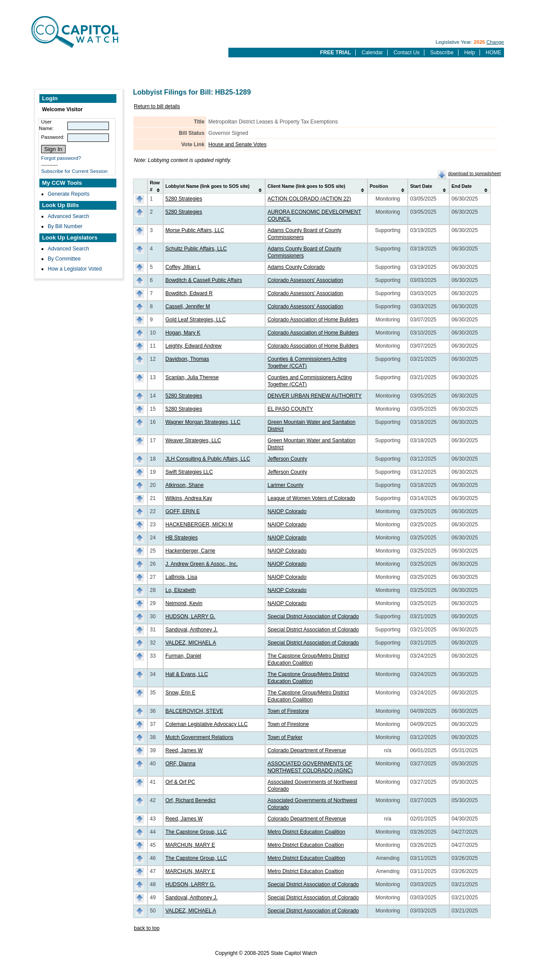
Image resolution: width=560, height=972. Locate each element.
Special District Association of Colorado (313, 616)
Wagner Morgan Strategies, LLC (203, 422)
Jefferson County (287, 459)
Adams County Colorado (296, 267)
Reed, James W (184, 750)
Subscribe (442, 53)
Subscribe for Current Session (74, 171)
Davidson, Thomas (187, 359)
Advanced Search (68, 216)
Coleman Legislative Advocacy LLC (206, 724)
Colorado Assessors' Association (305, 280)
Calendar (373, 53)
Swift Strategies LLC (189, 472)
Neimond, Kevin (184, 603)
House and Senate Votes (237, 144)
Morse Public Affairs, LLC (195, 230)
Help (470, 53)
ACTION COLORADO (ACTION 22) (309, 199)
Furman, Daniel (183, 656)
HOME (493, 53)
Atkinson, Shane (184, 485)
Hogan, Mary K (183, 333)
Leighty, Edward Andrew (194, 346)
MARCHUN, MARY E (190, 845)
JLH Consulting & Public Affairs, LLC (208, 459)
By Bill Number (65, 226)
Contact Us (407, 53)
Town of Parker (285, 737)
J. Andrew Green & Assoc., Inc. (201, 564)
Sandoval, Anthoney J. (191, 630)
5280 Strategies (184, 199)
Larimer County (285, 485)
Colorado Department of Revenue (306, 750)
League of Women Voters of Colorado (311, 498)
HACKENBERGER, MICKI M (199, 525)
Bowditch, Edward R (189, 293)
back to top (147, 928)
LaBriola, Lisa (181, 577)
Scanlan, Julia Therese (192, 377)
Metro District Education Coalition (306, 832)
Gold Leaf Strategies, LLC (196, 320)
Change (495, 42)
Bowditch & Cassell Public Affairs (204, 280)
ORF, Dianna (180, 764)
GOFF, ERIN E (183, 511)
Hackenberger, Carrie (190, 551)
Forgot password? (61, 158)
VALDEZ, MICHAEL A (191, 643)
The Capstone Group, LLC (196, 832)
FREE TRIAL (335, 53)
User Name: (46, 125)
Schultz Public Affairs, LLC (196, 249)
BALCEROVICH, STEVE (194, 711)
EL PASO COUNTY (290, 409)
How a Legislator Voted (75, 269)
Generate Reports (68, 194)
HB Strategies (182, 538)
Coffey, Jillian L (183, 267)
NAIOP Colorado (287, 511)
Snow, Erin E (180, 693)
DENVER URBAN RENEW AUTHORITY (314, 396)
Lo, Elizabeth (180, 590)
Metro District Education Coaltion (306, 845)
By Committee (64, 259)
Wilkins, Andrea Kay (189, 498)
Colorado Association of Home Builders (313, 320)
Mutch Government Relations (199, 737)
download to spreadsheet (474, 173)
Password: (53, 137)
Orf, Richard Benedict (191, 800)
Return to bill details (157, 106)
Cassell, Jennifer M (188, 306)
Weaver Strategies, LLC (193, 440)
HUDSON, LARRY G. (190, 616)
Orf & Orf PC (180, 782)
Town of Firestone (288, 711)
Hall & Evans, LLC (187, 674)
